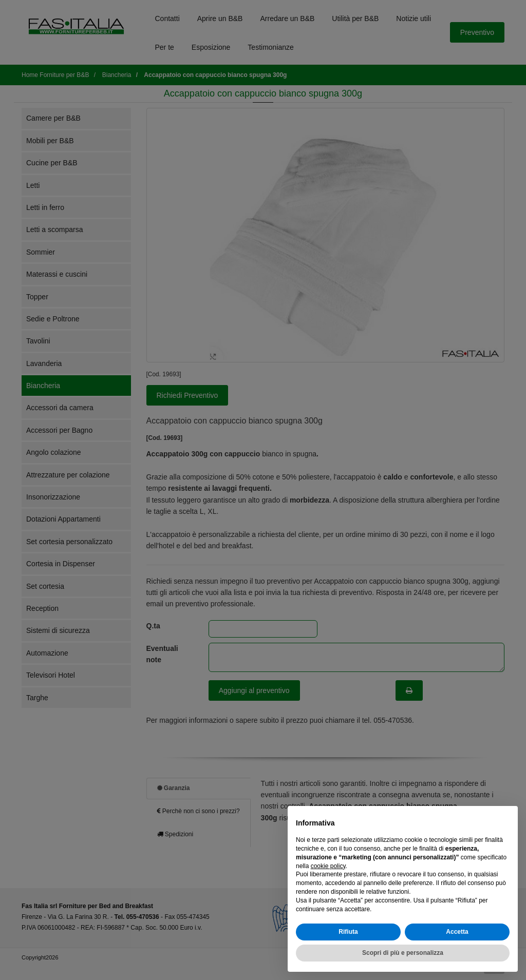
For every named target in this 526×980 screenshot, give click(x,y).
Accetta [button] (457, 932)
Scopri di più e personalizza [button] (403, 953)
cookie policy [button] (328, 866)
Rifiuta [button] (348, 932)
